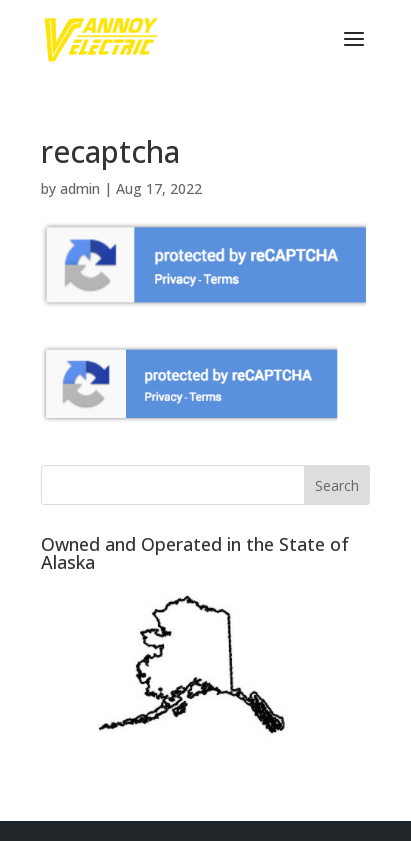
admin (80, 188)
